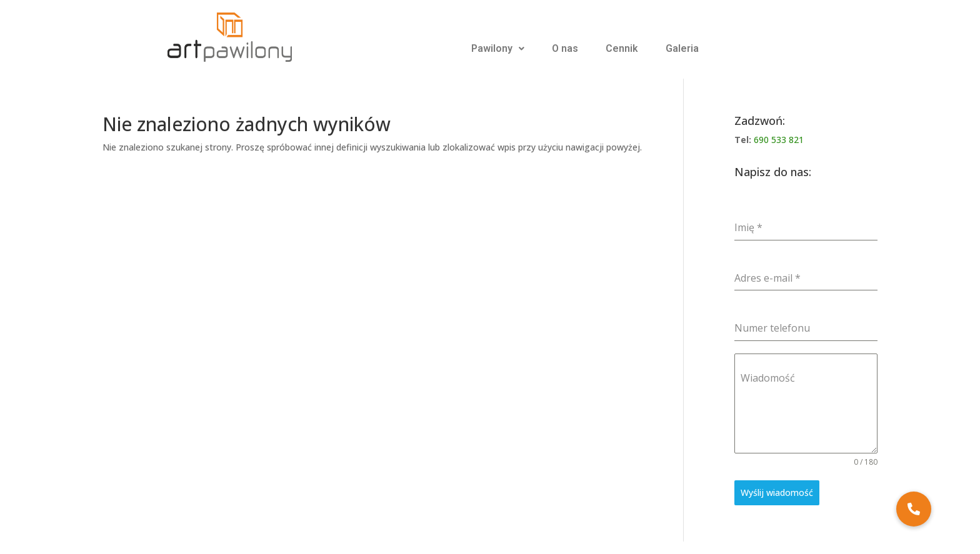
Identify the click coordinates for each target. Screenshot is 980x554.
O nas (565, 48)
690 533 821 (779, 140)
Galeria (682, 48)
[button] (914, 509)
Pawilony (498, 48)
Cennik (622, 48)
